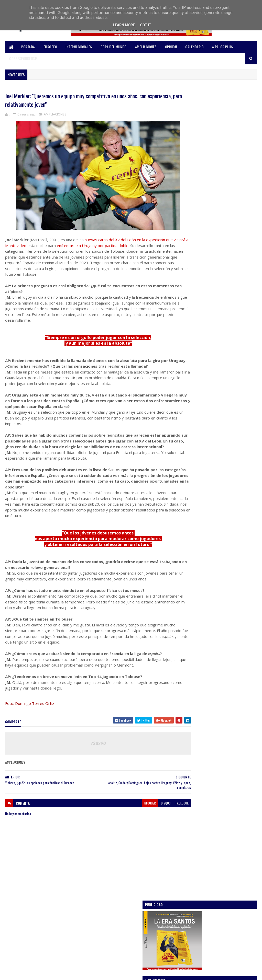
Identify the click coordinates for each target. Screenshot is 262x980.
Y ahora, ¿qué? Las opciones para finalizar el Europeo (217, 599)
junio (196, 658)
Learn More (124, 25)
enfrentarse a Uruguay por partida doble (108, 246)
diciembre (200, 542)
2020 (191, 536)
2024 (192, 507)
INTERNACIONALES (79, 47)
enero (196, 694)
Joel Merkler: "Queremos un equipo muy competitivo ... (222, 588)
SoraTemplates (29, 973)
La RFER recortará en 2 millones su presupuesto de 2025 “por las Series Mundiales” (228, 267)
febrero (198, 687)
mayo (196, 665)
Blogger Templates (73, 973)
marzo (197, 680)
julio (195, 651)
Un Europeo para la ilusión (221, 295)
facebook (164, 808)
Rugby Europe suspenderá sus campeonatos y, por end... (215, 621)
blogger (132, 808)
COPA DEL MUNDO (114, 47)
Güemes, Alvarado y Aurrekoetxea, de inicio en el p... (220, 565)
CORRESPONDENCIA (24, 58)
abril (195, 673)
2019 (191, 703)
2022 (191, 521)
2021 (191, 528)
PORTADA (28, 47)
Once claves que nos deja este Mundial (229, 352)
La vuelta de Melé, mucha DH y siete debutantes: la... (219, 633)
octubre (198, 557)
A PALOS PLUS (222, 47)
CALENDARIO (194, 47)
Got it (145, 25)
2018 (191, 710)
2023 (191, 514)
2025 (191, 500)
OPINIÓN (171, 47)
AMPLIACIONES (146, 47)
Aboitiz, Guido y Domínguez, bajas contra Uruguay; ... (223, 576)
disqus (148, 808)
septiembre (201, 644)
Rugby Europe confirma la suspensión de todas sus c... (223, 610)
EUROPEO (50, 47)
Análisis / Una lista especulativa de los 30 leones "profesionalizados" (229, 233)
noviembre (200, 549)
